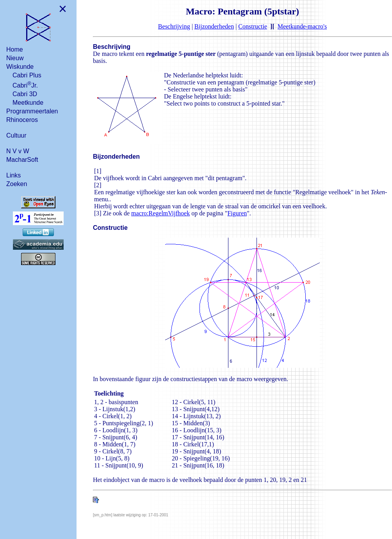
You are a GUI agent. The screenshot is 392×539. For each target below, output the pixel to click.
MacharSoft (22, 160)
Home (15, 49)
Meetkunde (28, 103)
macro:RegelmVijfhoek (160, 213)
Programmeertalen (32, 111)
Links (13, 175)
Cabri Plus (27, 75)
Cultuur (16, 135)
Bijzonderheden (214, 26)
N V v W (18, 151)
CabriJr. (25, 85)
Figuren (237, 213)
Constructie (253, 26)
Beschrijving (174, 26)
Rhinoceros (22, 120)
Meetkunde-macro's (302, 26)
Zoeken (17, 184)
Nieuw (15, 58)
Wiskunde (20, 67)
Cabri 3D (25, 94)
